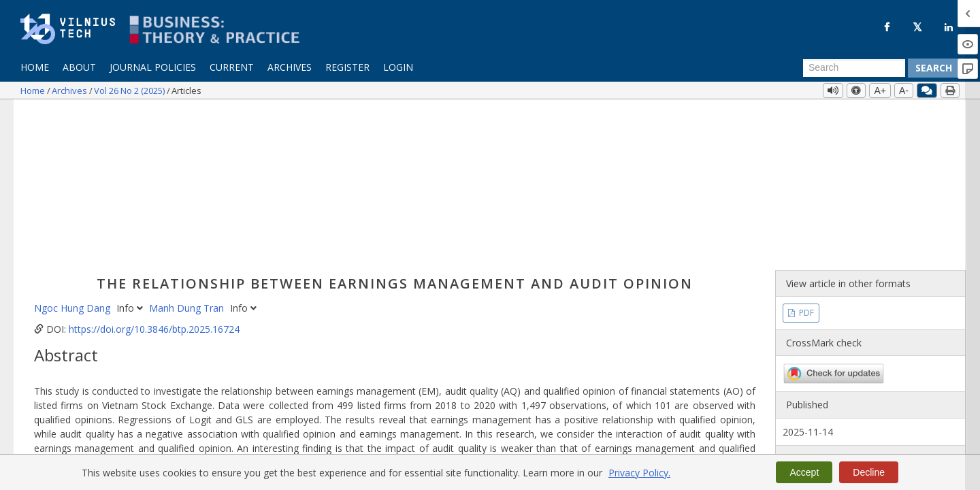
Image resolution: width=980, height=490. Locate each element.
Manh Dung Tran (188, 150)
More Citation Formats (97, 426)
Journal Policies (153, 67)
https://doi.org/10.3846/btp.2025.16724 (154, 171)
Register (347, 67)
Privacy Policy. (639, 473)
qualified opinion (196, 350)
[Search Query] (854, 68)
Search (934, 68)
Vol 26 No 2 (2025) (130, 91)
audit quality (369, 350)
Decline (869, 472)
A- (904, 91)
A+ (880, 91)
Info (131, 150)
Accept (804, 472)
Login (398, 67)
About (79, 67)
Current (232, 67)
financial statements (445, 350)
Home (35, 67)
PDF (805, 155)
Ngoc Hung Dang (73, 150)
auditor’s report (121, 350)
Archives (290, 67)
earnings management (287, 350)
